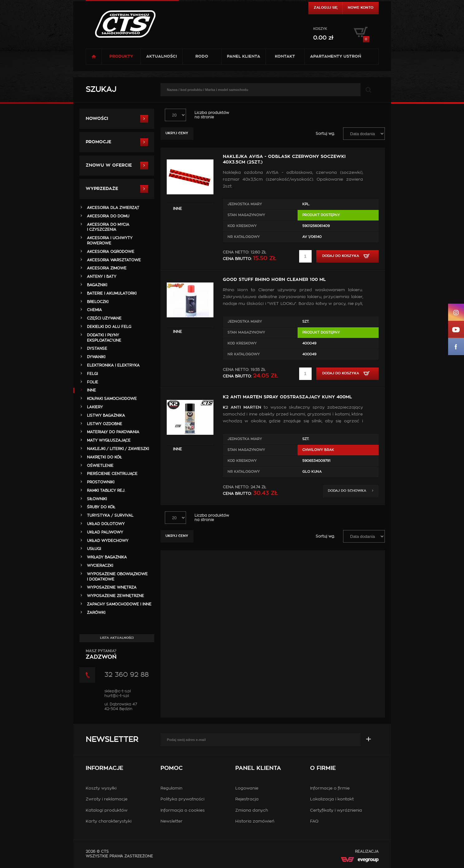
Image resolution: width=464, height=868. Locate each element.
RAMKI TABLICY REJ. (106, 491)
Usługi (94, 549)
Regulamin (171, 788)
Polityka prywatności (182, 799)
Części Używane (104, 318)
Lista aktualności (117, 638)
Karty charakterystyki (109, 821)
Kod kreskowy (242, 226)
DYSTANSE (97, 349)
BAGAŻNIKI (97, 285)
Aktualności (162, 57)
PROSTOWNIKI (101, 482)
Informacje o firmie (330, 788)
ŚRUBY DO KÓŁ (101, 507)
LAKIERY (95, 407)
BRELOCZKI (98, 302)
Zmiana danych (252, 811)
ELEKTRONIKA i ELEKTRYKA (113, 365)
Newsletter (112, 740)
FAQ (314, 821)
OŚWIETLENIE (100, 466)
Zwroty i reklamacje (107, 799)
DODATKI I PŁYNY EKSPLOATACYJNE (104, 338)
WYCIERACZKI (100, 566)
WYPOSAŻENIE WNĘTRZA (112, 587)
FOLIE (93, 382)
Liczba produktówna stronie (212, 115)
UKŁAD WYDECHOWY (108, 541)
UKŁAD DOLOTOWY (106, 524)
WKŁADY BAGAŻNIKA (107, 557)
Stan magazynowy (246, 215)
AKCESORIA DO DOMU (108, 216)
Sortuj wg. (325, 134)
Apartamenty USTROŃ (336, 57)
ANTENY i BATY (102, 277)
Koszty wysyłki (101, 788)
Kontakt (285, 57)
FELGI (92, 374)
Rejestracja (247, 799)
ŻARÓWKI (96, 613)
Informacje (105, 768)
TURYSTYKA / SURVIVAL (110, 515)
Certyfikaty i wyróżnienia (336, 811)
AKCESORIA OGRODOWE (111, 252)
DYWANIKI (96, 357)
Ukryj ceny (177, 133)
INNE (177, 209)
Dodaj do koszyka (347, 256)
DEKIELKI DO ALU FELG (109, 327)
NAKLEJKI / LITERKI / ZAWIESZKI (118, 449)
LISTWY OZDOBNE (105, 424)
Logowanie (247, 788)
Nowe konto (361, 8)
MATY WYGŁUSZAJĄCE (109, 440)
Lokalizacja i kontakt (332, 799)
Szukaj (101, 90)
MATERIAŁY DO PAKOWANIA (113, 432)
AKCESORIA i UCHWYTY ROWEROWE (110, 241)
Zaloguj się (326, 8)
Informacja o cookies (183, 811)
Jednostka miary (245, 204)
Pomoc (172, 768)
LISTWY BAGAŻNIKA (106, 415)
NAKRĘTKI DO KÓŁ (104, 457)
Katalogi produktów (107, 811)
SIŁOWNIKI (97, 499)
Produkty (121, 57)
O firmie (323, 768)
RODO (202, 57)
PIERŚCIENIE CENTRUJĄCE (112, 474)
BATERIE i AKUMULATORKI (112, 293)
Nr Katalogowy (244, 237)
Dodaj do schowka (351, 491)
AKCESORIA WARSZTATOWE (114, 260)
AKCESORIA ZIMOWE (107, 268)
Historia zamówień (255, 821)
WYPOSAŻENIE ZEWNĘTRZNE (115, 596)
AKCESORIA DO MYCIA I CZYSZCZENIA (108, 227)
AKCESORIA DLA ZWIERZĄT (113, 208)
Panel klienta (244, 57)
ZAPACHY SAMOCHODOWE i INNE (119, 604)
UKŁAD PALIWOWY (105, 532)
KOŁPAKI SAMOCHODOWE (112, 399)
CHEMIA (94, 310)
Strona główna (94, 57)
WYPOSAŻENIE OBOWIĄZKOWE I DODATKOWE (117, 577)
